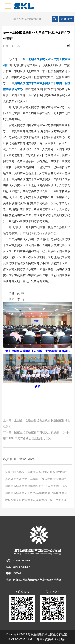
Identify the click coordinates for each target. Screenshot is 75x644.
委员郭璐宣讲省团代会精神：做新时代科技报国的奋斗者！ (38, 479)
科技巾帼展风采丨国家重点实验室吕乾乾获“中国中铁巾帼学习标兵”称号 (38, 472)
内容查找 (66, 19)
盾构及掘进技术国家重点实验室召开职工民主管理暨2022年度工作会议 (38, 500)
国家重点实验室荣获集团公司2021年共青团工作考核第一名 (38, 486)
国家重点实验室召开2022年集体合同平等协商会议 (36, 493)
